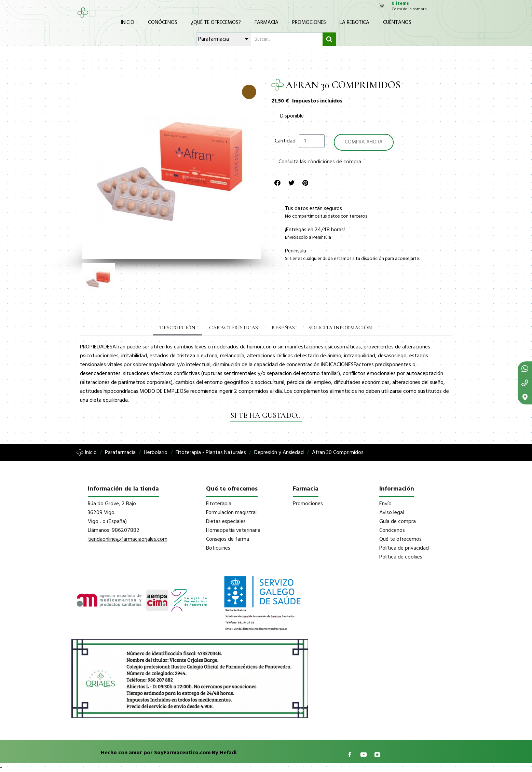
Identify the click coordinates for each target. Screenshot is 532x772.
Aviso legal (392, 513)
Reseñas (283, 328)
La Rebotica (354, 23)
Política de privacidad (404, 548)
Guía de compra (398, 522)
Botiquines (218, 548)
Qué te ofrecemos (400, 539)
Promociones (309, 23)
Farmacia (267, 23)
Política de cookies (401, 557)
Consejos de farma (228, 539)
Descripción (178, 328)
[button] (86, 170)
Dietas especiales (226, 522)
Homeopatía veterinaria (233, 530)
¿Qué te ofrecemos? (216, 23)
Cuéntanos (397, 23)
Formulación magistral (231, 513)
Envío (385, 504)
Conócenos (163, 23)
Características (234, 328)
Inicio (128, 23)
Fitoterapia (219, 504)
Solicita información (340, 328)
